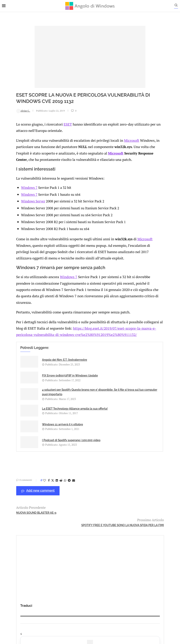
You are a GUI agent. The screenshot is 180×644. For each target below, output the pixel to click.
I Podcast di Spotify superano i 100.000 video (98, 428)
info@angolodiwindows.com (97, 580)
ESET (51, 124)
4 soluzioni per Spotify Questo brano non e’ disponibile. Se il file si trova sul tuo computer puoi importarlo (43, 399)
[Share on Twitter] (38, 475)
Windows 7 (17, 191)
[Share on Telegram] (55, 475)
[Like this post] (30, 475)
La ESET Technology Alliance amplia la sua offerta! (100, 394)
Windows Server (21, 205)
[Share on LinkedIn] (43, 475)
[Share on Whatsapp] (51, 475)
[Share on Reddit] (47, 475)
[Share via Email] (59, 475)
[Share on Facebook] (35, 475)
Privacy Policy (79, 601)
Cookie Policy (101, 601)
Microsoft (111, 139)
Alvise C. (9, 110)
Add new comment (24, 485)
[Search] (178, 6)
